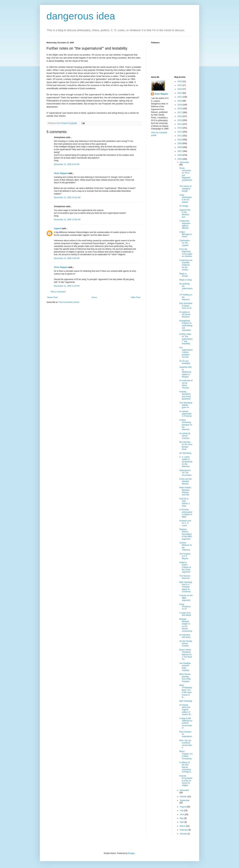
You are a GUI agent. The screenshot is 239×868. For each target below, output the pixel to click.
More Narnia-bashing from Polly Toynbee (185, 678)
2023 (180, 89)
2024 (180, 85)
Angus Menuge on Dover (185, 234)
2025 (180, 82)
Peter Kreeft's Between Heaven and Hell (185, 491)
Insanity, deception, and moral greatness (185, 395)
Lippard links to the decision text (185, 213)
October (184, 797)
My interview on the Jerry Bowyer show (186, 446)
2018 (180, 109)
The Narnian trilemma (185, 577)
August (183, 807)
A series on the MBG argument (186, 598)
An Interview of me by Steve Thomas (186, 384)
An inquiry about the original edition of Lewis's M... (186, 710)
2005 (180, 159)
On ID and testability (185, 362)
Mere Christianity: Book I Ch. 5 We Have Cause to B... (186, 691)
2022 (180, 93)
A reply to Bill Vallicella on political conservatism (186, 723)
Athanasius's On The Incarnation (185, 473)
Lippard (58, 228)
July (182, 811)
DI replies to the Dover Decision (185, 315)
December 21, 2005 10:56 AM (67, 220)
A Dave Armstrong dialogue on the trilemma (186, 425)
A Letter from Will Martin (185, 614)
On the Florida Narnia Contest (186, 644)
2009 (180, 143)
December (184, 162)
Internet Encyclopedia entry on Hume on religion (186, 781)
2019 (180, 105)
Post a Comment (58, 292)
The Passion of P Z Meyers (185, 556)
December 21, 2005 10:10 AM (67, 197)
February (184, 830)
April (182, 822)
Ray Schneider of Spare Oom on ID (186, 306)
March (183, 826)
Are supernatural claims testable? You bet (186, 352)
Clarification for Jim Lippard (184, 243)
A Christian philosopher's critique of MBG (186, 513)
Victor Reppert (61, 173)
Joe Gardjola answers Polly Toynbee (185, 667)
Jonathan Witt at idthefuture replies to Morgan (185, 372)
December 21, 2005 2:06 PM (67, 258)
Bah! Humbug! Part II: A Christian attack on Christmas (186, 587)
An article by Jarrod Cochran (185, 436)
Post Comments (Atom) (69, 302)
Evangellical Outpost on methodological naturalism (186, 326)
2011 (180, 136)
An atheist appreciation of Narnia (185, 414)
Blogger (131, 853)
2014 (180, 124)
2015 (180, 120)
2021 (180, 97)
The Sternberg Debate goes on (186, 405)
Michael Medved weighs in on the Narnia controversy (186, 625)
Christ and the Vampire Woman (185, 481)
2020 (180, 101)
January (184, 834)
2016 (180, 116)
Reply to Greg (185, 280)
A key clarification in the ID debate (185, 199)
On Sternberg (185, 453)
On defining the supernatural (186, 287)
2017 (180, 112)
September (185, 800)
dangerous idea (81, 16)
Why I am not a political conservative (186, 744)
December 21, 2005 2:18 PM (67, 286)
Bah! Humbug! (186, 701)
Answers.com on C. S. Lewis (185, 523)
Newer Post (52, 297)
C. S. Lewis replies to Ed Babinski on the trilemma (186, 462)
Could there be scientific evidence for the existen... (186, 265)
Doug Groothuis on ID (185, 607)
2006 (180, 155)
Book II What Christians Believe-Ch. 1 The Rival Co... (186, 655)
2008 (180, 147)
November (184, 790)
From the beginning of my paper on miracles (186, 253)
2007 (180, 151)
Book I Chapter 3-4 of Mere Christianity (186, 755)
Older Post (136, 297)
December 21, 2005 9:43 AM (67, 164)
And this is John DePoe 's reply (184, 502)
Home (94, 297)
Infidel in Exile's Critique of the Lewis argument (185, 567)
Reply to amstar (184, 275)
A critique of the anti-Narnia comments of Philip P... (186, 767)
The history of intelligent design (185, 189)
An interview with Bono (185, 636)
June (182, 814)
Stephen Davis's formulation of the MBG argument (186, 534)
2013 (180, 128)
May (182, 818)
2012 (180, 132)
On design (184, 206)
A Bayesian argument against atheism (185, 224)
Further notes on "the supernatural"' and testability (186, 339)
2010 (180, 140)
